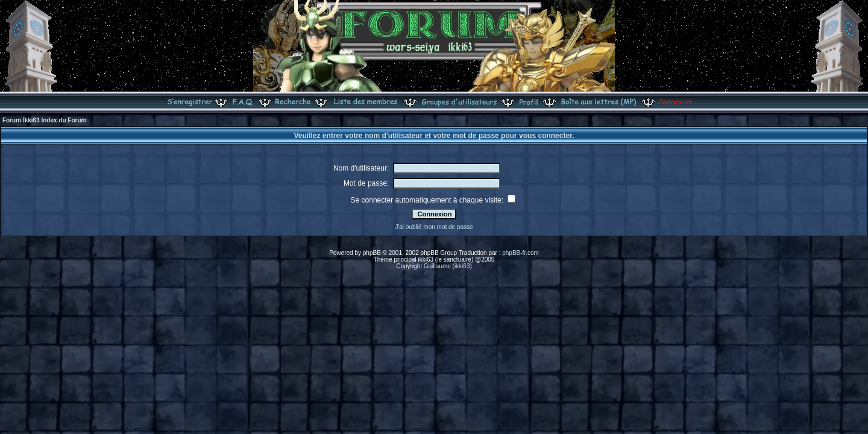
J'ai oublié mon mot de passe (434, 227)
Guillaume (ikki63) (448, 266)
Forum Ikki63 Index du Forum (44, 120)
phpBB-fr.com (520, 253)
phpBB (372, 253)
